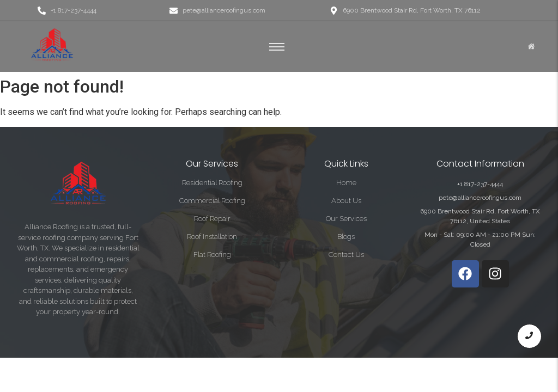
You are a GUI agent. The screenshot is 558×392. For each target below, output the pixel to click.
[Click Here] (531, 47)
